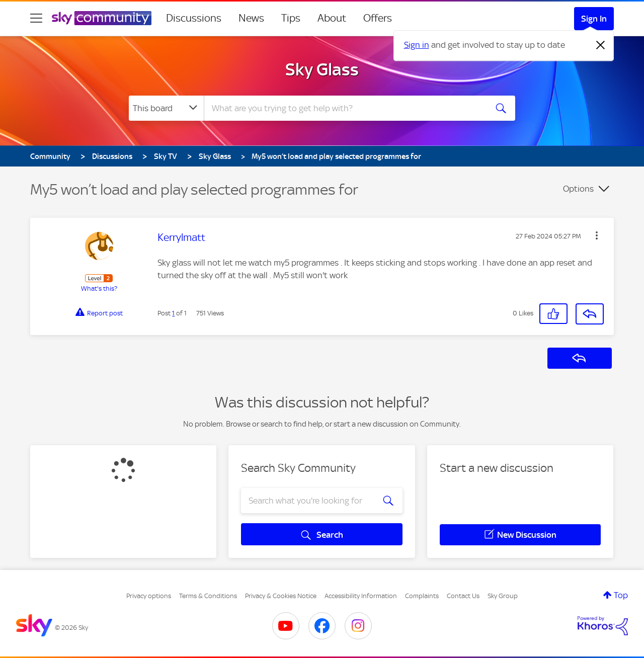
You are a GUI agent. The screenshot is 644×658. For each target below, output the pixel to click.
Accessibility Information (361, 596)
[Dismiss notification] (601, 45)
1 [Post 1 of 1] (173, 313)
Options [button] (578, 189)
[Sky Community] (102, 18)
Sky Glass (322, 69)
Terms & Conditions (208, 596)
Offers (378, 18)
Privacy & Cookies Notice (281, 596)
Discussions (194, 18)
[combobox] (344, 108)
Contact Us (463, 596)
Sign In (594, 19)
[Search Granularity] (166, 108)
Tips (291, 18)
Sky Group (503, 596)
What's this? (99, 289)
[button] (597, 235)
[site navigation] (36, 18)
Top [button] (621, 595)
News (251, 18)
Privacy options (149, 596)
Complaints (422, 596)
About (332, 18)
